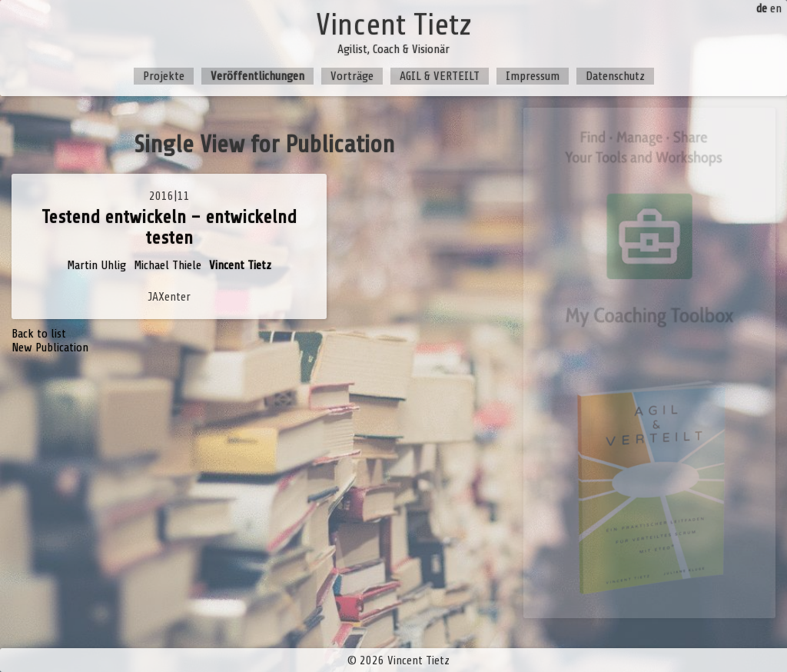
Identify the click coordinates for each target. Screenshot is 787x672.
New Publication (50, 348)
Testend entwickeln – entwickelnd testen (169, 228)
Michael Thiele (168, 265)
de (762, 8)
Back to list (39, 334)
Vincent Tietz (240, 265)
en (776, 8)
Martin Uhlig (96, 265)
